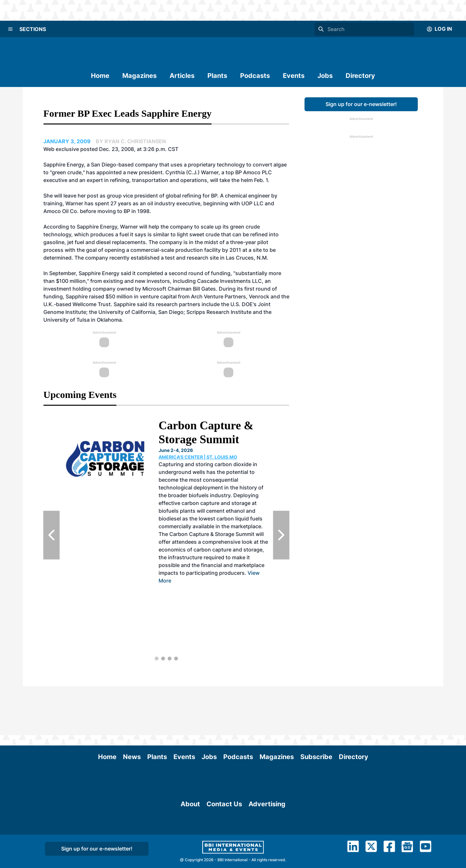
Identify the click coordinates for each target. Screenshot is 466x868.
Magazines (139, 76)
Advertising (267, 819)
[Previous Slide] (51, 535)
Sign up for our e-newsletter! (361, 104)
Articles (182, 76)
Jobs (325, 76)
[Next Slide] (281, 535)
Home (100, 76)
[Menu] (10, 29)
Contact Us (224, 819)
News (132, 708)
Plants (217, 76)
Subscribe (316, 708)
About (190, 819)
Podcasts (255, 76)
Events (294, 76)
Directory (360, 76)
